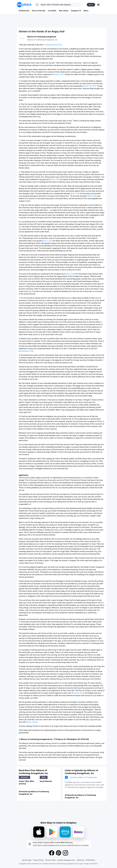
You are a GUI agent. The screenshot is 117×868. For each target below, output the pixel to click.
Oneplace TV (76, 11)
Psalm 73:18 (59, 74)
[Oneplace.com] (24, 5)
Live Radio (52, 11)
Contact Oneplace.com (66, 860)
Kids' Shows (64, 11)
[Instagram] (65, 853)
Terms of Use (50, 860)
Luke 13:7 (55, 179)
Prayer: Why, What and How (26, 782)
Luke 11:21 (47, 241)
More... (86, 11)
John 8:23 (92, 196)
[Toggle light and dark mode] (98, 5)
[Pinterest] (59, 853)
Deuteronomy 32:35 (54, 45)
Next (44, 777)
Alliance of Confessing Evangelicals (42, 37)
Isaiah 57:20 (69, 274)
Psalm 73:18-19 (90, 86)
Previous (25, 777)
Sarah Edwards (46, 781)
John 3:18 (75, 193)
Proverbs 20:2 (78, 693)
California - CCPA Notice (86, 860)
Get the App (27, 860)
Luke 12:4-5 (32, 722)
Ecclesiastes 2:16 (26, 351)
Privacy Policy (38, 860)
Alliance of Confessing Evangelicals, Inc (42, 40)
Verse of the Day (39, 11)
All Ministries (24, 11)
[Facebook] (52, 853)
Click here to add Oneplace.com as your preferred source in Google (61, 845)
